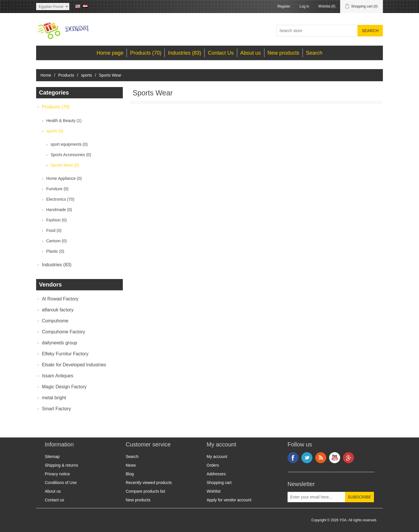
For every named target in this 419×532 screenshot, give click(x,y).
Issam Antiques (58, 376)
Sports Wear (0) (65, 165)
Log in (304, 6)
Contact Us (221, 53)
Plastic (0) (55, 251)
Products (66, 75)
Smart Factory (56, 409)
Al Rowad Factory (60, 299)
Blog (130, 474)
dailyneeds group (60, 343)
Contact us (54, 500)
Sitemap (52, 457)
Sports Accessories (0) (71, 155)
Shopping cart (219, 483)
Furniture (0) (57, 189)
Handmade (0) (59, 210)
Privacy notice (57, 474)
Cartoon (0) (56, 241)
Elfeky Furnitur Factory (65, 354)
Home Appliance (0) (64, 178)
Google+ (348, 458)
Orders (213, 465)
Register (284, 6)
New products (283, 53)
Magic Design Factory (64, 387)
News (131, 465)
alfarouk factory (58, 310)
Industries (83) (185, 53)
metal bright (54, 398)
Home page (110, 53)
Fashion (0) (56, 220)
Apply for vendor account (229, 500)
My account (217, 457)
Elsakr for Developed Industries (74, 365)
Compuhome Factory (63, 332)
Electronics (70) (60, 199)
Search (314, 53)
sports (86, 75)
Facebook (293, 458)
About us (251, 53)
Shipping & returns (61, 465)
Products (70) (146, 53)
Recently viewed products (149, 483)
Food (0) (54, 230)
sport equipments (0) (69, 144)
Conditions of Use (61, 483)
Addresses (216, 474)
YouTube (335, 458)
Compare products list (145, 491)
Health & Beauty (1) (64, 121)
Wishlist (214, 491)
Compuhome (55, 321)
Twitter (307, 458)
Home (46, 75)
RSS (321, 458)
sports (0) (55, 131)
